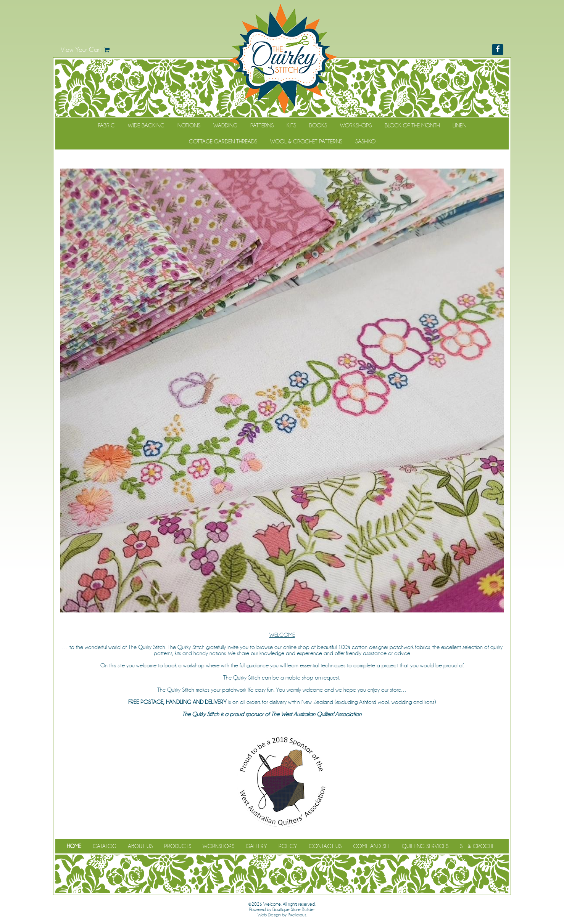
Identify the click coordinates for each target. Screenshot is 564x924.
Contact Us (325, 846)
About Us (140, 846)
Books (318, 125)
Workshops (356, 125)
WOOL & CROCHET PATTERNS (306, 141)
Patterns (262, 125)
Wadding (225, 125)
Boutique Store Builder (294, 910)
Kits (291, 125)
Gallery (256, 846)
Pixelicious (297, 915)
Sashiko (365, 141)
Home (74, 846)
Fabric (106, 125)
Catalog (105, 846)
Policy (288, 846)
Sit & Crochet (479, 846)
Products (178, 846)
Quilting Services (425, 846)
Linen (459, 125)
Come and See (372, 846)
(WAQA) (372, 714)
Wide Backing (146, 125)
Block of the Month (412, 125)
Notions (189, 125)
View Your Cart (81, 50)
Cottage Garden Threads (223, 141)
